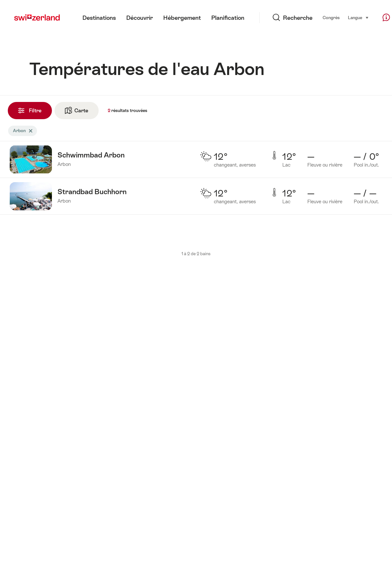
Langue (342, 17)
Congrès (315, 18)
